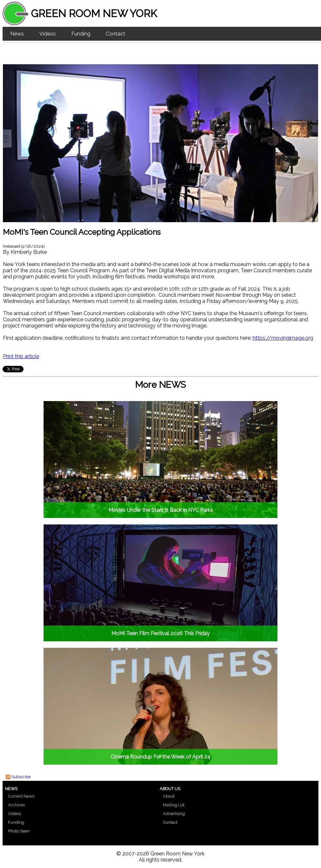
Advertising (174, 814)
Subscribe (21, 777)
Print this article (21, 356)
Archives (16, 805)
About (169, 796)
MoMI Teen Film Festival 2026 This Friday (160, 633)
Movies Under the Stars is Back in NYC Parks (161, 510)
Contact (115, 34)
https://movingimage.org (283, 338)
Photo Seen (19, 831)
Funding (81, 34)
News (17, 34)
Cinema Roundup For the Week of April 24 (160, 757)
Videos (48, 34)
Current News (21, 796)
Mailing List (174, 805)
